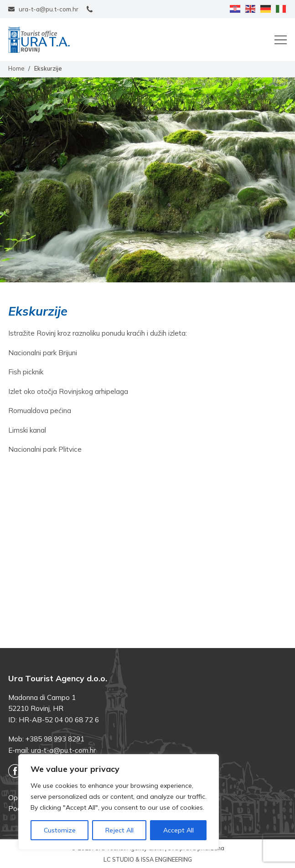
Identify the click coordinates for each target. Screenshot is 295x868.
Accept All (179, 830)
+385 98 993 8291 (55, 739)
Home (16, 68)
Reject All (119, 830)
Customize (60, 830)
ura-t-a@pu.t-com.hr (63, 750)
